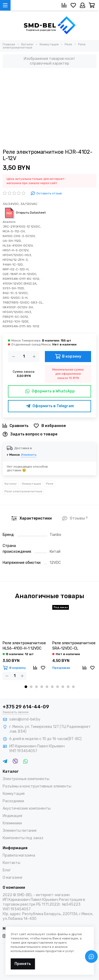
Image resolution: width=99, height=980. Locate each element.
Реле (50, 484)
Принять (23, 964)
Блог (7, 870)
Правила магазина (19, 855)
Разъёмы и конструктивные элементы (37, 786)
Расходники (13, 801)
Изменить (29, 455)
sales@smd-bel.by (25, 719)
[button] (26, 687)
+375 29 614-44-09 (26, 707)
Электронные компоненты (26, 779)
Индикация (12, 816)
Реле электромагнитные (23, 491)
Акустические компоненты (27, 808)
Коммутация (31, 484)
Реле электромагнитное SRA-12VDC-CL (74, 646)
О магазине (13, 878)
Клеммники (12, 823)
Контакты (11, 863)
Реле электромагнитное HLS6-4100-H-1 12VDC (24, 646)
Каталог (11, 484)
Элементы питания (20, 831)
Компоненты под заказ (23, 838)
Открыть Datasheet (24, 213)
